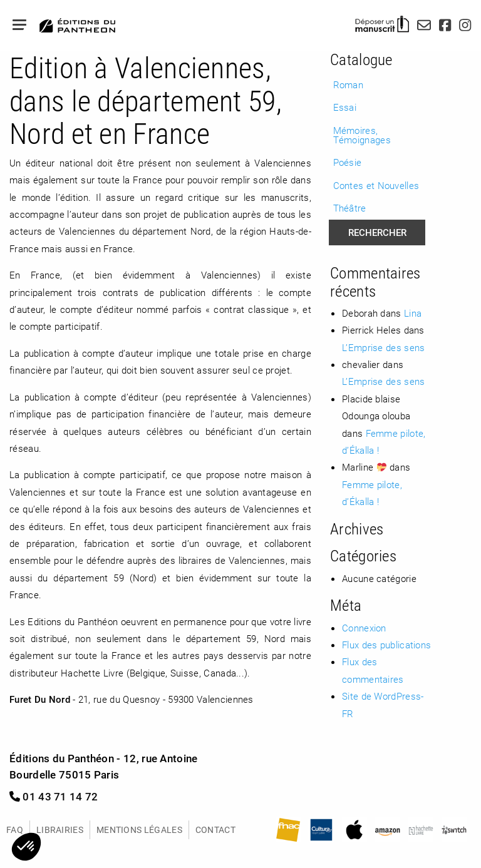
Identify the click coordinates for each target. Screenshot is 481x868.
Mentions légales (139, 830)
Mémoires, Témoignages (362, 135)
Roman (349, 84)
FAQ (15, 830)
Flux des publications (386, 645)
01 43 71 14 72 (54, 796)
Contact (215, 830)
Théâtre (350, 208)
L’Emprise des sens (383, 347)
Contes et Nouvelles (376, 185)
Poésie (348, 162)
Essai (345, 107)
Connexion (364, 628)
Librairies (60, 830)
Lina (413, 313)
